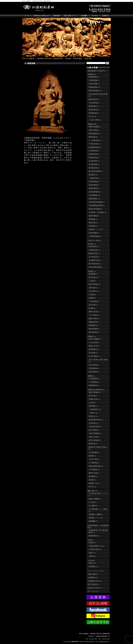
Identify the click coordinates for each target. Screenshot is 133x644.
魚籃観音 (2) (93, 175)
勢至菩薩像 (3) (94, 185)
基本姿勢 (57, 16)
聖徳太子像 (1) (94, 346)
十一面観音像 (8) (95, 140)
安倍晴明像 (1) (94, 368)
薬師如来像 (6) (94, 99)
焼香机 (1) (92, 543)
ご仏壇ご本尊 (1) (95, 120)
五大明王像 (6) (94, 257)
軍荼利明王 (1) (94, 247)
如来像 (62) (92, 74)
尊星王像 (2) (93, 444)
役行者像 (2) (93, 353)
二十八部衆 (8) (94, 315)
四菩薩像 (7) (93, 406)
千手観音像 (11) (94, 144)
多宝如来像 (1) (94, 110)
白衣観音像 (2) (94, 151)
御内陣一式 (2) (94, 483)
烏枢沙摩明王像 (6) (96, 267)
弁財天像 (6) (93, 288)
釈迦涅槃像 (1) (94, 77)
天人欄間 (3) (93, 506)
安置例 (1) (92, 480)
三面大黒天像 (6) (95, 427)
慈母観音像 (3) (94, 154)
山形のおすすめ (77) (95, 588)
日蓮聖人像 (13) (94, 399)
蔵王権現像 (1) (94, 332)
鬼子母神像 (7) (94, 430)
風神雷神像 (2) (94, 329)
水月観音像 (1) (94, 161)
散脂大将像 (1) (94, 319)
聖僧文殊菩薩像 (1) (96, 209)
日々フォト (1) (93, 591)
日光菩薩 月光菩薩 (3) (97, 212)
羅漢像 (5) (91, 376)
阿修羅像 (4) (93, 325)
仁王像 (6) (92, 295)
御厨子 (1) (92, 553)
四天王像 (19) (94, 277)
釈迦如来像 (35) (94, 87)
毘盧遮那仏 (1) (94, 106)
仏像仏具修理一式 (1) (96, 546)
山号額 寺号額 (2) (95, 549)
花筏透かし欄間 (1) (96, 514)
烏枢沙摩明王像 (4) (96, 466)
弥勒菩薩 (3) (93, 226)
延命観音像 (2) (94, 158)
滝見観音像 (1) (94, 164)
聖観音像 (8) (93, 137)
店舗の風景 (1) (93, 574)
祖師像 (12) (92, 336)
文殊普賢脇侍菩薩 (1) (96, 205)
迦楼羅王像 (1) (94, 322)
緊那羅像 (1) (93, 274)
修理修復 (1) (93, 476)
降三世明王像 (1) (95, 264)
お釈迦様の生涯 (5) (95, 581)
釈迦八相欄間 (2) (95, 499)
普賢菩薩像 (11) (94, 199)
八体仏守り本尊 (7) (95, 241)
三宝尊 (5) (92, 403)
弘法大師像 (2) (94, 356)
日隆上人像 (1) (94, 437)
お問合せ (105, 16)
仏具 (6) (90, 540)
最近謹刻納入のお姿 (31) (97, 71)
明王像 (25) (92, 244)
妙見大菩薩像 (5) (95, 440)
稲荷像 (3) (92, 456)
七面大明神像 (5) (95, 433)
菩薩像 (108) (92, 124)
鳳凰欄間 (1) (93, 521)
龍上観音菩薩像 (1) (96, 171)
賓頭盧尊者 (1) (94, 349)
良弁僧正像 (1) (94, 365)
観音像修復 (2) (94, 536)
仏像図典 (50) (92, 578)
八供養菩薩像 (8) (95, 236)
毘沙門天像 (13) (94, 284)
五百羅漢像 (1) (94, 379)
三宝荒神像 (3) (94, 301)
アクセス (95, 16)
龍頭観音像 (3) (94, 168)
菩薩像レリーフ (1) (96, 229)
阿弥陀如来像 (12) (95, 91)
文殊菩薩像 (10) (94, 195)
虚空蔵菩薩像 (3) (95, 192)
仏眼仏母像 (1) (94, 84)
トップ (27, 16)
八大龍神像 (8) (94, 452)
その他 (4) (91, 560)
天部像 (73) (92, 271)
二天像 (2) (92, 281)
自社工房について (70, 16)
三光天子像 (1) (94, 459)
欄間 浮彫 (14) (93, 491)
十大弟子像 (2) (94, 342)
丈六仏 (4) (92, 116)
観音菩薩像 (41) (94, 134)
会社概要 (84, 16)
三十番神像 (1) (94, 463)
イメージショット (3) (95, 571)
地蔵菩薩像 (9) (94, 188)
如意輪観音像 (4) (95, 147)
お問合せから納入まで (41, 16)
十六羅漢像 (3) (94, 382)
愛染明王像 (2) (94, 253)
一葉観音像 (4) (94, 178)
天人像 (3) (92, 502)
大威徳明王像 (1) (95, 260)
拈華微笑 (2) (93, 567)
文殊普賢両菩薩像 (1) (96, 202)
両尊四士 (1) (93, 416)
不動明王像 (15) (94, 250)
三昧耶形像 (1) (94, 80)
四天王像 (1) (93, 396)
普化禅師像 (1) (94, 372)
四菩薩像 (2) (93, 219)
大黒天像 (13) (94, 291)
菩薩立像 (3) (93, 223)
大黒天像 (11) (94, 423)
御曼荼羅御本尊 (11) (96, 420)
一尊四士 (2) (93, 413)
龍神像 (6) (92, 298)
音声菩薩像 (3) (94, 233)
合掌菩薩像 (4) (94, 182)
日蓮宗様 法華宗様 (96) (96, 390)
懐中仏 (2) (92, 487)
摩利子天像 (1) (94, 312)
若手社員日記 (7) (94, 584)
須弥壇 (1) (92, 556)
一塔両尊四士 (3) (95, 409)
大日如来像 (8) (94, 103)
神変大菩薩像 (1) (95, 127)
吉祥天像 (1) (93, 305)
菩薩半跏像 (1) (94, 216)
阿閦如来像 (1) (94, 113)
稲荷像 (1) (92, 308)
